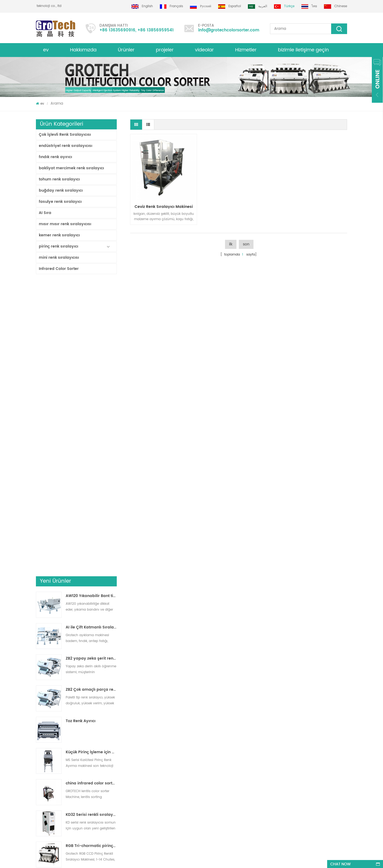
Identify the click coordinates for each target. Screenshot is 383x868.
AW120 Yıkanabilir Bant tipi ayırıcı (91, 302)
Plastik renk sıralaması (201, 775)
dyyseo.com (191, 859)
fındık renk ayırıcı (55, 157)
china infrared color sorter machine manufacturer (91, 490)
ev (46, 50)
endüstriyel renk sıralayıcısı (66, 146)
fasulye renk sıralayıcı (60, 202)
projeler (165, 50)
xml (39, 746)
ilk (231, 244)
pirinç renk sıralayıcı (59, 246)
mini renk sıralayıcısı (59, 258)
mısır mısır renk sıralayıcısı (65, 224)
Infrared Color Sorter (59, 269)
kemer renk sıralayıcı (59, 235)
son (246, 244)
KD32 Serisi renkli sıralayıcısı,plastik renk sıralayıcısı (91, 521)
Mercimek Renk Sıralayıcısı (204, 746)
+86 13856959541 (156, 30)
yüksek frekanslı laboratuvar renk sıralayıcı (91, 615)
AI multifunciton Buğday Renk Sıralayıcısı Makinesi (91, 583)
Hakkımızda (83, 50)
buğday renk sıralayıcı (61, 190)
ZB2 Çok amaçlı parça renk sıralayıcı (91, 396)
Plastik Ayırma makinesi (202, 756)
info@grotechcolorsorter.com (229, 30)
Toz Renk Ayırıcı (81, 427)
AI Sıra (45, 213)
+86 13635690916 (117, 30)
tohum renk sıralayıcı (59, 179)
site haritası (45, 766)
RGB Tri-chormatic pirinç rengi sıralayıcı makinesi (91, 552)
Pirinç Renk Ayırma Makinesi (206, 727)
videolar (204, 50)
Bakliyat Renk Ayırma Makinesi (208, 737)
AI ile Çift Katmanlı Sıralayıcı (91, 334)
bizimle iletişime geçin (303, 50)
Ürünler (126, 50)
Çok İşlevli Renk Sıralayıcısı (65, 135)
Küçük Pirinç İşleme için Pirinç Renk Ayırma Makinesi (91, 459)
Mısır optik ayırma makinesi (205, 766)
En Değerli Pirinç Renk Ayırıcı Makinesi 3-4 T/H (91, 646)
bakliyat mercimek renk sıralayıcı (71, 168)
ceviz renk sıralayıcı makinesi (164, 207)
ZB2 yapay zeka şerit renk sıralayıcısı (91, 365)
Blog (39, 737)
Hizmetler (246, 50)
